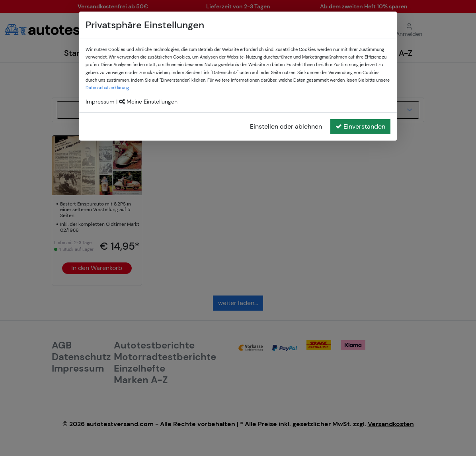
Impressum (100, 102)
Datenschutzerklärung (107, 88)
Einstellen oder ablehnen (286, 126)
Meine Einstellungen (148, 102)
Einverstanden (360, 126)
